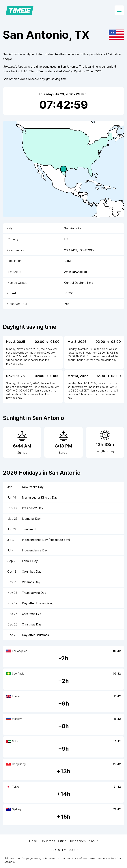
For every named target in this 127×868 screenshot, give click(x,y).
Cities (62, 841)
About (93, 841)
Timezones (78, 841)
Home (33, 841)
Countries (48, 841)
